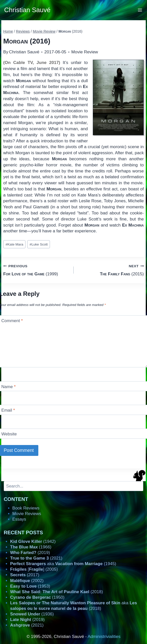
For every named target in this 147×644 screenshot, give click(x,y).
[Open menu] (140, 10)
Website (9, 434)
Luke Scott (39, 244)
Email (8, 410)
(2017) (25, 575)
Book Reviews (26, 508)
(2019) (30, 553)
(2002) (27, 581)
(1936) (32, 614)
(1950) (37, 597)
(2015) (111, 270)
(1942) (33, 541)
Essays (19, 519)
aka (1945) (63, 564)
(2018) (56, 592)
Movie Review (85, 52)
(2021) (36, 558)
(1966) (31, 547)
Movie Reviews (27, 514)
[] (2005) (34, 569)
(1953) (30, 586)
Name (8, 387)
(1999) (36, 270)
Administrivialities (104, 637)
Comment (12, 321)
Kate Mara (14, 244)
